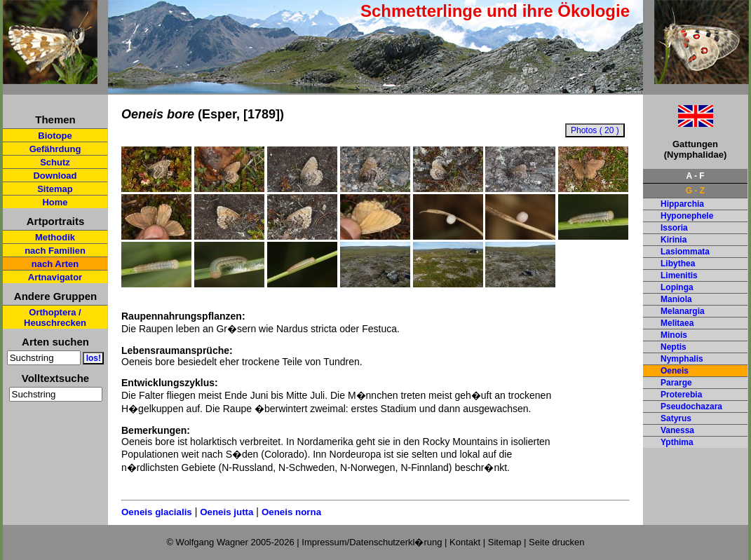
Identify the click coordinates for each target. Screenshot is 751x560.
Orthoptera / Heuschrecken (55, 317)
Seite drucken (557, 542)
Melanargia (683, 311)
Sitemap (55, 189)
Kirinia (674, 240)
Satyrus (676, 418)
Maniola (676, 299)
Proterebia (681, 395)
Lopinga (677, 287)
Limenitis (679, 275)
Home (55, 202)
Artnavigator (55, 277)
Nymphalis (682, 359)
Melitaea (677, 323)
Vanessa (677, 430)
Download (55, 176)
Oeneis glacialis (157, 512)
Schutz (55, 162)
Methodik (55, 237)
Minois (674, 335)
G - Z (695, 191)
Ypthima (677, 442)
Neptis (674, 347)
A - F (695, 176)
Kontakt (465, 542)
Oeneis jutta (226, 512)
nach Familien (55, 251)
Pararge (676, 383)
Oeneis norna (291, 512)
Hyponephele (687, 216)
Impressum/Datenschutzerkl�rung (372, 542)
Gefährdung (55, 149)
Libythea (678, 264)
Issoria (674, 228)
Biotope (55, 136)
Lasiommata (685, 252)
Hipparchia (682, 204)
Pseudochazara (691, 407)
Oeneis (675, 371)
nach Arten (55, 264)
